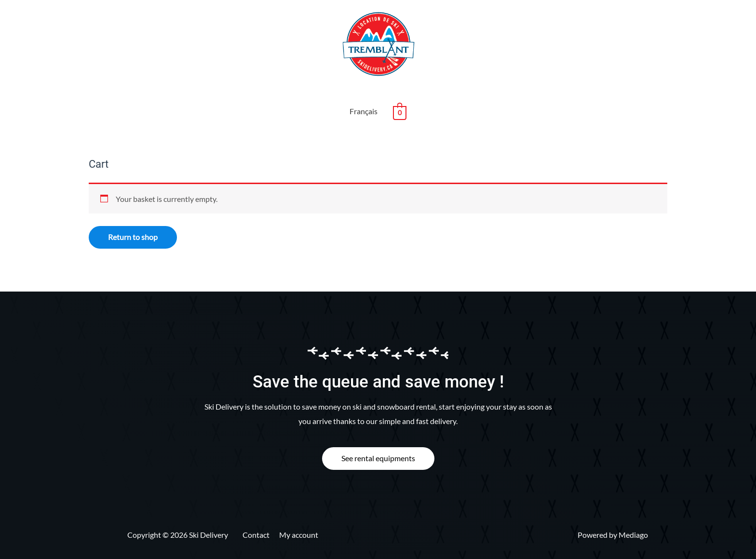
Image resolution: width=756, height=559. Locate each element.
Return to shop (133, 237)
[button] (378, 459)
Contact (256, 535)
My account (299, 535)
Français (364, 111)
